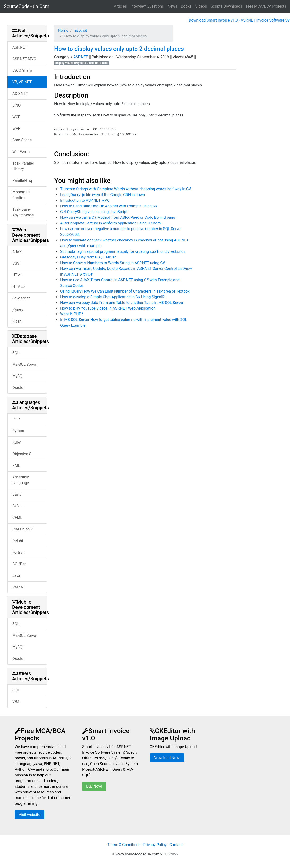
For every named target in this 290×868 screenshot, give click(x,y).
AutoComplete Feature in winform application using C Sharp (110, 223)
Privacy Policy (155, 845)
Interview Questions (147, 6)
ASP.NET (20, 47)
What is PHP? (72, 314)
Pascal (18, 587)
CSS (16, 263)
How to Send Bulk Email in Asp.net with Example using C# (109, 206)
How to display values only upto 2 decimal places (119, 49)
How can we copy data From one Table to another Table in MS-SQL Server (122, 303)
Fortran (18, 552)
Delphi (18, 541)
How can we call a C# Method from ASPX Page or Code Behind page (118, 217)
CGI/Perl (19, 564)
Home (63, 30)
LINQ (16, 105)
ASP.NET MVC (24, 59)
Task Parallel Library (23, 166)
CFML (17, 518)
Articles (120, 6)
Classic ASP (23, 529)
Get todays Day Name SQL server (88, 257)
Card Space (22, 140)
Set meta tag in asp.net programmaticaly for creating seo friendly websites (123, 251)
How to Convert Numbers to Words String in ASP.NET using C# (113, 263)
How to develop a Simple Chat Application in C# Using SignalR (112, 297)
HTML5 (18, 287)
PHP (16, 419)
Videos (201, 6)
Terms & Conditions (124, 845)
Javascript (21, 298)
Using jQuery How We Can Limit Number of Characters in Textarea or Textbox (125, 291)
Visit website (29, 815)
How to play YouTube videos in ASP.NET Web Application (108, 308)
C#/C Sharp (22, 70)
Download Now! (167, 758)
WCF (16, 117)
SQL (16, 353)
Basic (17, 494)
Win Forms (21, 152)
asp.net (80, 30)
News (172, 6)
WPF (16, 128)
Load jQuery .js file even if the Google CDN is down (102, 195)
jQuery (18, 310)
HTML (17, 275)
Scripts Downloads (226, 6)
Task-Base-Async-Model (23, 212)
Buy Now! (94, 786)
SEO (16, 690)
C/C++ (18, 506)
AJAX (17, 252)
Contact (176, 845)
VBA (16, 702)
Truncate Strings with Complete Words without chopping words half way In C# (126, 189)
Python (18, 431)
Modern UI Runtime (21, 195)
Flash (17, 321)
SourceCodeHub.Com (27, 6)
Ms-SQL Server (25, 364)
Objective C (22, 454)
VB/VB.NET (22, 82)
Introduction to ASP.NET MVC (85, 200)
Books (186, 6)
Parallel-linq (22, 180)
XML (16, 465)
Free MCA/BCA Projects (266, 6)
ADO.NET (20, 94)
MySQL (18, 376)
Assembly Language (21, 480)
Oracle (18, 388)
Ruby (16, 442)
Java (16, 576)
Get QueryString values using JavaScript (94, 212)
